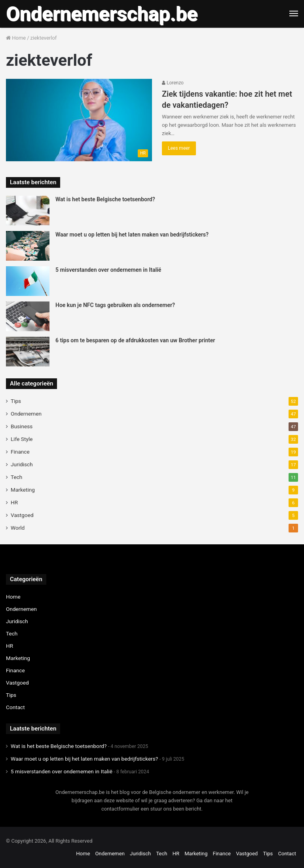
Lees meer (179, 148)
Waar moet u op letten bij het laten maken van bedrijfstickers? (132, 235)
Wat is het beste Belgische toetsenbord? (105, 199)
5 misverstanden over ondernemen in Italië (108, 270)
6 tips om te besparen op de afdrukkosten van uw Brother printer (135, 340)
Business (22, 426)
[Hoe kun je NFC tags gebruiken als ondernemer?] (28, 316)
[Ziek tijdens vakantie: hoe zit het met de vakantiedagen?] (79, 120)
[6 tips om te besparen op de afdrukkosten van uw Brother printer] (28, 352)
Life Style (22, 439)
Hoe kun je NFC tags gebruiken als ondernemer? (115, 305)
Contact (15, 707)
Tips (16, 401)
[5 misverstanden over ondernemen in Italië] (28, 281)
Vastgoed (22, 515)
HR (14, 502)
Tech (16, 477)
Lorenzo (173, 83)
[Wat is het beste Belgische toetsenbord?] (28, 211)
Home (16, 38)
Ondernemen (26, 414)
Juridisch (22, 464)
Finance (20, 452)
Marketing (23, 490)
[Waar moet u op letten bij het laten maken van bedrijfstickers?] (28, 246)
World (18, 528)
